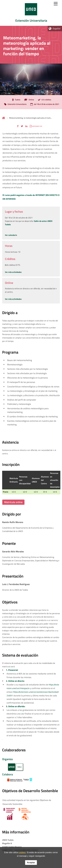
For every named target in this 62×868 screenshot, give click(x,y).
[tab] (31, 13)
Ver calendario (11, 235)
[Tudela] (16, 100)
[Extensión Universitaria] (15, 104)
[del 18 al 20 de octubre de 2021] (44, 104)
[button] (18, 126)
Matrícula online (13, 502)
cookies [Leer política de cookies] (22, 853)
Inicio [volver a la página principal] (4, 118)
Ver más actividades (13, 272)
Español (57, 29)
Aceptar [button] (31, 863)
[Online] (28, 100)
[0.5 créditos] (44, 100)
